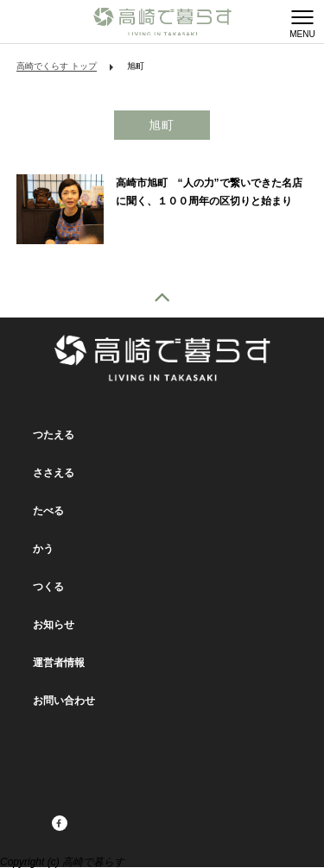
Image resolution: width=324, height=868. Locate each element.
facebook (37, 824)
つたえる (54, 435)
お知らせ (54, 625)
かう (43, 549)
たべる (48, 511)
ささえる (54, 473)
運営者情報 (59, 663)
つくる (48, 587)
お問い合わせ (64, 701)
